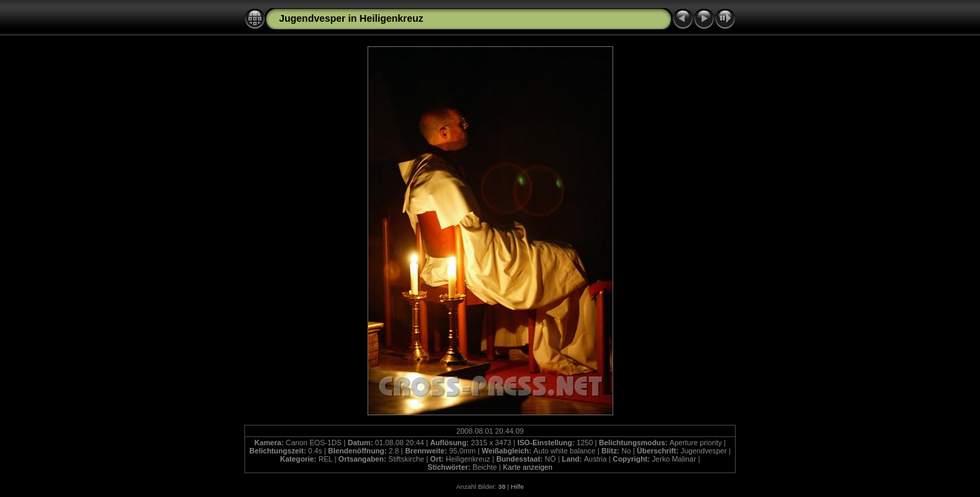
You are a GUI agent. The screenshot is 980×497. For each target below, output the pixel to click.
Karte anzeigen (528, 467)
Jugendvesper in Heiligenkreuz (351, 18)
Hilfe (518, 486)
